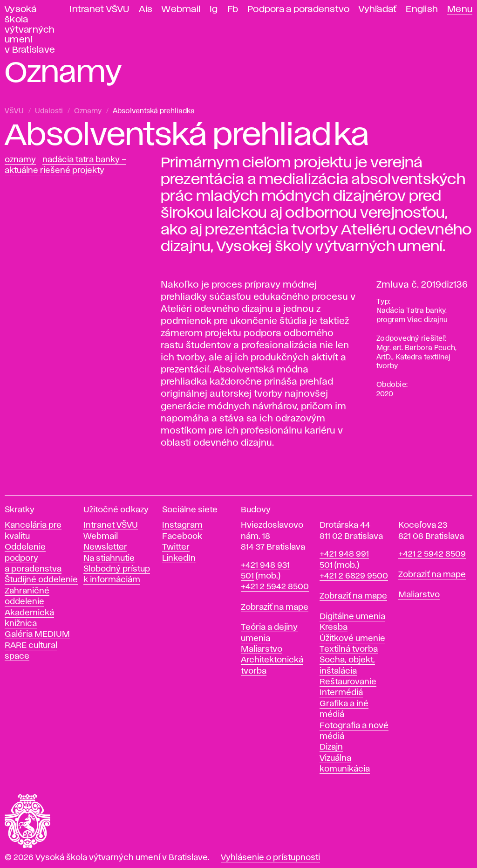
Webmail (181, 10)
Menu (460, 10)
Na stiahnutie (109, 558)
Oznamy (88, 111)
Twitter (176, 547)
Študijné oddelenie (41, 580)
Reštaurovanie (348, 682)
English (422, 10)
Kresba (334, 627)
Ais (146, 10)
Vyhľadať (378, 10)
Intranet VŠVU (99, 10)
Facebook (182, 537)
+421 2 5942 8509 (432, 554)
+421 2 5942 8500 (275, 587)
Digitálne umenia (352, 617)
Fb (233, 10)
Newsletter (105, 547)
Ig (214, 10)
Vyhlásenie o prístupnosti (270, 858)
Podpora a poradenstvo (298, 10)
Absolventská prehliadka (154, 111)
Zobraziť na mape (275, 607)
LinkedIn (179, 558)
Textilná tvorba (349, 649)
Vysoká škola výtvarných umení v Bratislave (30, 30)
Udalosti (49, 111)
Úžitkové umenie (352, 639)
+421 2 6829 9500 (354, 576)
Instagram (182, 525)
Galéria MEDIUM (37, 634)
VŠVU (14, 111)
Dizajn (331, 747)
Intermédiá (341, 693)
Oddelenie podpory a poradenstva (33, 558)
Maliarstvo (262, 649)
